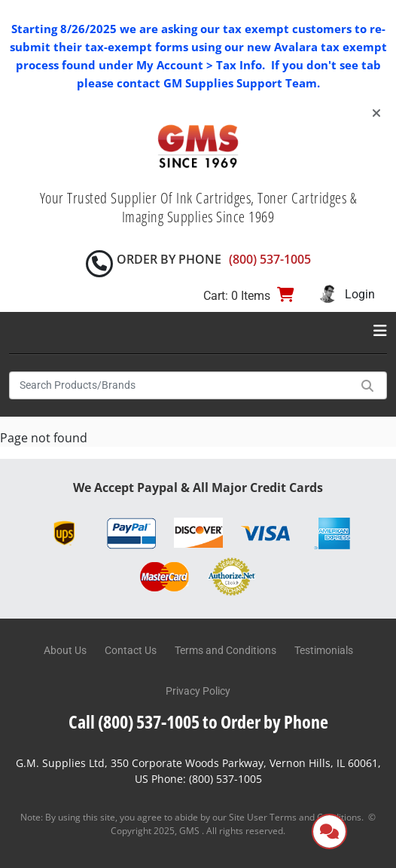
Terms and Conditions (225, 650)
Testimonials (324, 650)
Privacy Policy (198, 691)
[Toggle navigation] (380, 331)
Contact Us (131, 650)
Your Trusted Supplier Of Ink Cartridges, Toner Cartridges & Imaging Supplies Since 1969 (198, 207)
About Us (65, 650)
